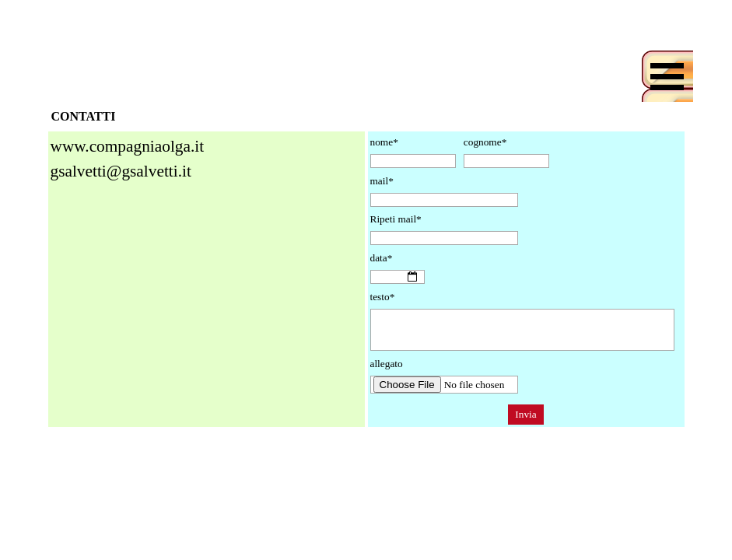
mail (382, 181)
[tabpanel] (207, 187)
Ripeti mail (396, 219)
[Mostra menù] (667, 76)
